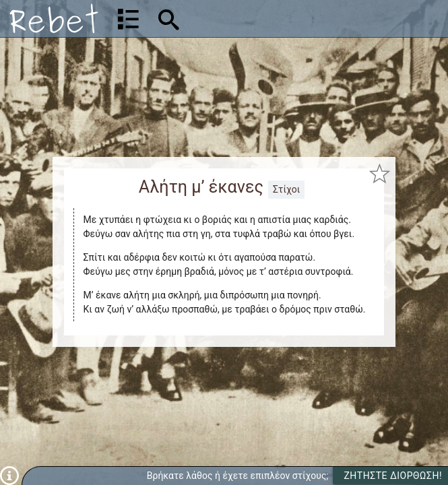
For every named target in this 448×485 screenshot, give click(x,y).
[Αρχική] (54, 19)
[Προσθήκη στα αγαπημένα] (379, 173)
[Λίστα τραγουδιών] (128, 19)
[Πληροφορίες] (9, 475)
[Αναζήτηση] (254, 19)
